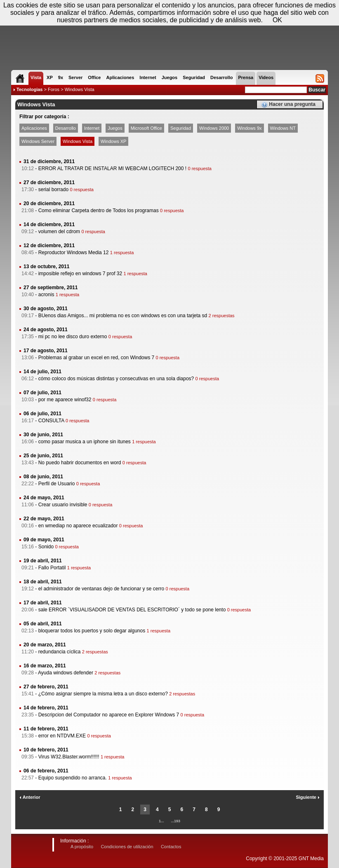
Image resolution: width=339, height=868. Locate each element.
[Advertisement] (169, 45)
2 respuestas (222, 316)
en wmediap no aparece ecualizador (78, 526)
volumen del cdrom (59, 232)
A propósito (82, 847)
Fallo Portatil (52, 568)
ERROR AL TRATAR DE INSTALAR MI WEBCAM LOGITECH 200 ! (112, 168)
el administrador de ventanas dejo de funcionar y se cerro (101, 589)
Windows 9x (249, 128)
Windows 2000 (214, 128)
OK (277, 20)
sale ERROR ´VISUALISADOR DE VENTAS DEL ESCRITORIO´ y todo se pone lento (132, 610)
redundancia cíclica (60, 652)
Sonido (46, 547)
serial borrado (53, 190)
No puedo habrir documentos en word (80, 463)
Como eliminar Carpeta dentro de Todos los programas (99, 211)
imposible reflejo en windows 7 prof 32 (80, 274)
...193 (176, 821)
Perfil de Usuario (57, 484)
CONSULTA (51, 421)
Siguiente (308, 797)
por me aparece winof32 (65, 400)
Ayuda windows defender (66, 673)
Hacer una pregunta (288, 105)
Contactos (171, 847)
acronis (46, 295)
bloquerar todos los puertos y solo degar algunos (92, 631)
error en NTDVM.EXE (62, 736)
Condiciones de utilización (127, 847)
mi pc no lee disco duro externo (73, 337)
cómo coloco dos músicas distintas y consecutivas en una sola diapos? (116, 379)
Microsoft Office (146, 128)
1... (161, 821)
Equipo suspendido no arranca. (73, 778)
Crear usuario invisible (63, 505)
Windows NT (283, 128)
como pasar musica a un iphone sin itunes (85, 442)
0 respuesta (199, 168)
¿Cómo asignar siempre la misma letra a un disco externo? (103, 694)
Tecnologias (29, 89)
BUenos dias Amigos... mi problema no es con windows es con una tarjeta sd (123, 316)
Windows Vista (78, 141)
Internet (92, 128)
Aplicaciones (34, 128)
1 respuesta (122, 253)
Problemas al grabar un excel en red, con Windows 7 (96, 358)
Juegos (115, 128)
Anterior (30, 797)
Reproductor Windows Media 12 (74, 253)
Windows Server (38, 141)
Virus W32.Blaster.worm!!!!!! (69, 757)
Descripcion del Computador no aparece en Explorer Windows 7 (109, 715)
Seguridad (181, 128)
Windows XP (113, 141)
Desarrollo (66, 128)
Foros (54, 89)
